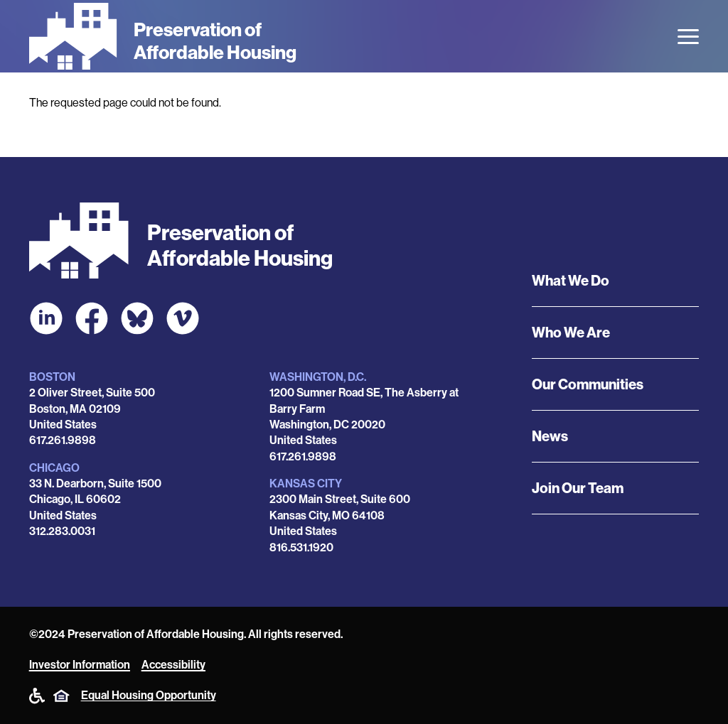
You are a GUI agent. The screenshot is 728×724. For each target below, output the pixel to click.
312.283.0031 (62, 531)
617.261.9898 (63, 440)
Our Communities (588, 384)
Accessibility (173, 665)
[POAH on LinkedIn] (46, 318)
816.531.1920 (301, 547)
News (550, 436)
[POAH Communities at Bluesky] (137, 318)
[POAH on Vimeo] (183, 318)
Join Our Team (578, 488)
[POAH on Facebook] (92, 318)
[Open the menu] (688, 37)
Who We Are (571, 333)
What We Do (571, 281)
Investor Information (80, 665)
